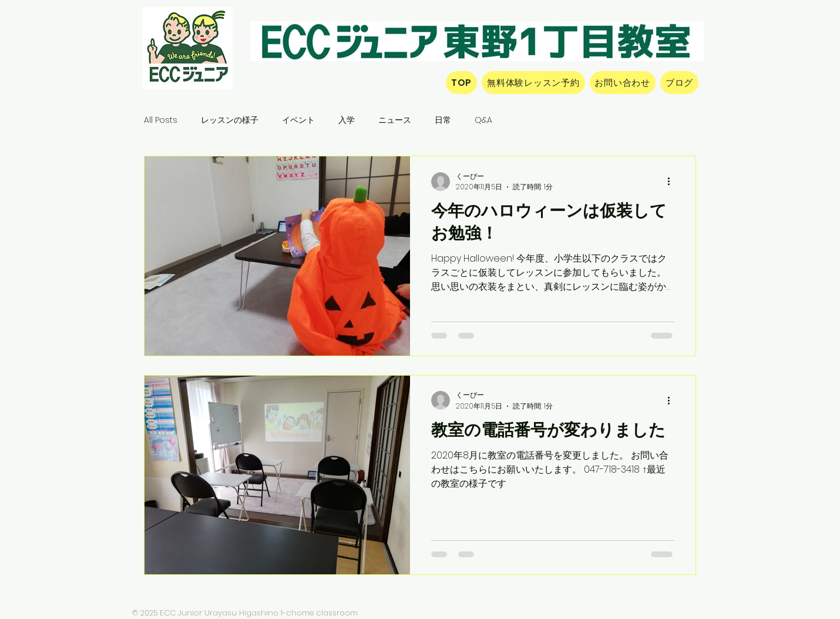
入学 (347, 120)
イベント (298, 120)
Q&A (483, 120)
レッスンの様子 (230, 120)
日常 (443, 120)
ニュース (395, 120)
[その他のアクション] (673, 182)
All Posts (161, 120)
